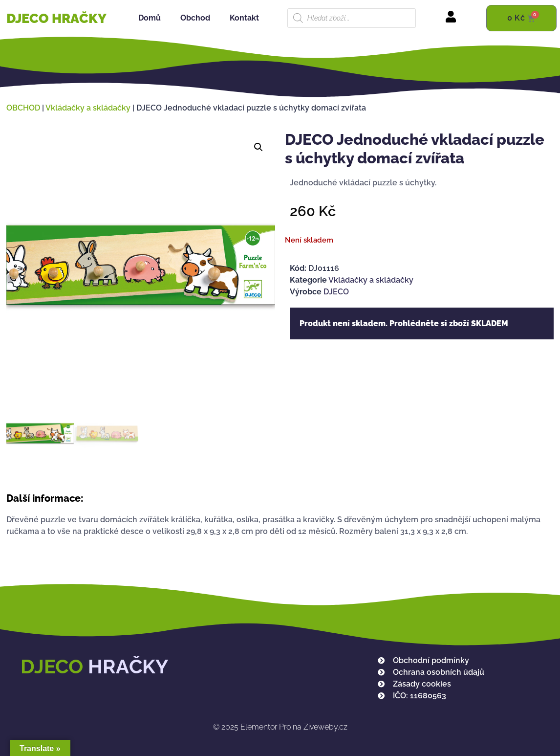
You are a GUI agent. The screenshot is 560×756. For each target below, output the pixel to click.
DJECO (336, 292)
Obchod (195, 18)
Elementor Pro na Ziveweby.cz (280, 727)
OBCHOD (23, 108)
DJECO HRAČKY (56, 18)
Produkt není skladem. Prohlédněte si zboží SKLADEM (404, 323)
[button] (258, 147)
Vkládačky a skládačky (88, 108)
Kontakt (244, 18)
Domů (150, 18)
